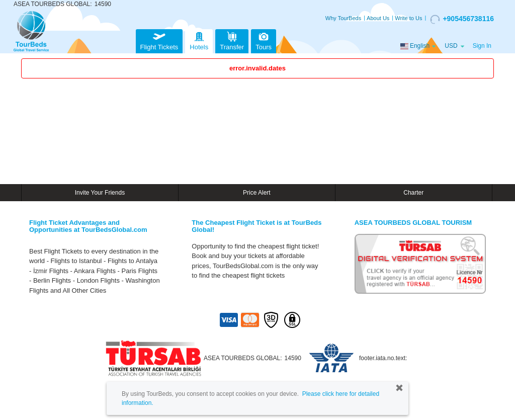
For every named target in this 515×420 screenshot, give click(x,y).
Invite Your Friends (100, 193)
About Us (378, 18)
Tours (264, 40)
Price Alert (257, 193)
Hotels (199, 40)
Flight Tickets (159, 40)
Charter (413, 193)
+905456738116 (462, 19)
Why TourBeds (343, 18)
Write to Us (408, 18)
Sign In (482, 46)
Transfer (232, 40)
